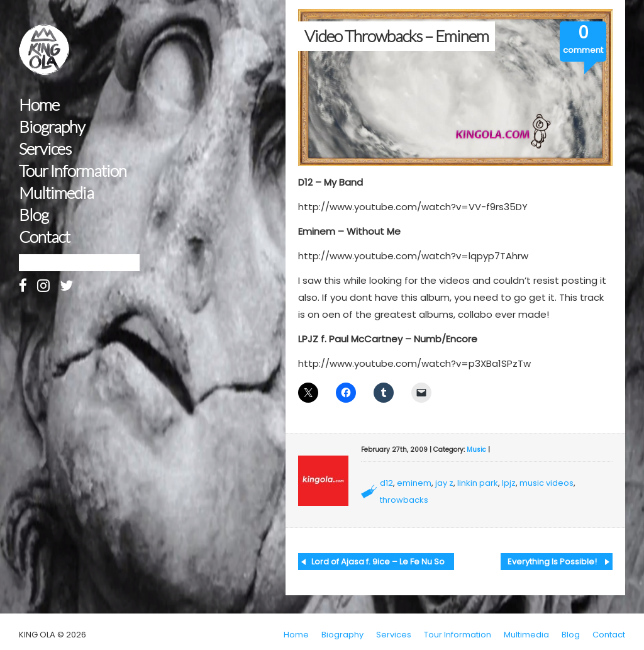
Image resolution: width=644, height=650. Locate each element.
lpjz (509, 483)
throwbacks (404, 500)
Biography (52, 127)
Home (39, 105)
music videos (547, 483)
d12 (386, 483)
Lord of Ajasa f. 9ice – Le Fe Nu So (378, 562)
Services (45, 149)
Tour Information (73, 171)
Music (476, 450)
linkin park (478, 483)
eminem (414, 483)
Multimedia (56, 193)
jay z (444, 483)
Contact (44, 237)
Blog (34, 215)
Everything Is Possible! (552, 562)
